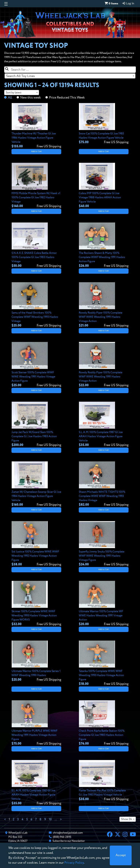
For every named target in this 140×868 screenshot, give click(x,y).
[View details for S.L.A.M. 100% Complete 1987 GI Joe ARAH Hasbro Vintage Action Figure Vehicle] (104, 425)
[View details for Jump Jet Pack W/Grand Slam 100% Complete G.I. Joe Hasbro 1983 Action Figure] (36, 425)
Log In (128, 3)
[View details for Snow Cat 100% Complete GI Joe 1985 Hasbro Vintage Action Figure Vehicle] (104, 124)
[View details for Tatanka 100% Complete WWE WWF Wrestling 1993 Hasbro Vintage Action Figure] (104, 663)
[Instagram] (125, 835)
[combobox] (70, 76)
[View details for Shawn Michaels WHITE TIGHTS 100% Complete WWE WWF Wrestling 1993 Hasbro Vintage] (104, 484)
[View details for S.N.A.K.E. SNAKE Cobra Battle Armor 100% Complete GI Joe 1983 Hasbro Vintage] (36, 245)
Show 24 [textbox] (126, 819)
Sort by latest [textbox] (14, 93)
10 (50, 820)
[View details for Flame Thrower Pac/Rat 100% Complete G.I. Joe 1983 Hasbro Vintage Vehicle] (104, 781)
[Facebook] (110, 835)
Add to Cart (36, 151)
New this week (31, 98)
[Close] (121, 855)
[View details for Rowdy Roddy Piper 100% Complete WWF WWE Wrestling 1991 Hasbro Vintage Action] (104, 305)
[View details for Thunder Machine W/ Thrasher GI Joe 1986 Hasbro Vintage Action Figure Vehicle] (36, 126)
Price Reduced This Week (67, 98)
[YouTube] (133, 835)
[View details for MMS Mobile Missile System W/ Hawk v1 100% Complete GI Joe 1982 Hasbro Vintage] (36, 186)
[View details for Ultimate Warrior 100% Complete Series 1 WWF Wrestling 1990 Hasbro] (36, 661)
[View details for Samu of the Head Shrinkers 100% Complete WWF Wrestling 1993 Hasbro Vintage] (36, 305)
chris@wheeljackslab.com (68, 833)
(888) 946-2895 (62, 837)
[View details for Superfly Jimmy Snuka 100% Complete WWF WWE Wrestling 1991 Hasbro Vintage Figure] (104, 544)
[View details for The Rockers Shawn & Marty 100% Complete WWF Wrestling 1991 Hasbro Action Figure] (104, 245)
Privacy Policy (74, 863)
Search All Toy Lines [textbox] (21, 76)
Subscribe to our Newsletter (69, 841)
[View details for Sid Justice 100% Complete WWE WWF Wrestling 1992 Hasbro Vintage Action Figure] (36, 544)
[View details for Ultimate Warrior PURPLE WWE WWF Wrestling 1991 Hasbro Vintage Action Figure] (36, 723)
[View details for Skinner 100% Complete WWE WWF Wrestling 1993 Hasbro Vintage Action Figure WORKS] (36, 604)
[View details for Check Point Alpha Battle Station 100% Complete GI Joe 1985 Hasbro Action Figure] (104, 723)
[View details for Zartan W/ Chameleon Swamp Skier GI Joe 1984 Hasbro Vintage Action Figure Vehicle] (36, 484)
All (10, 98)
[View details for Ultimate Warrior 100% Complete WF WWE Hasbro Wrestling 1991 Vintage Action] (104, 604)
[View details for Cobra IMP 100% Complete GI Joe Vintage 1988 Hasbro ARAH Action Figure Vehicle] (104, 186)
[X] (118, 835)
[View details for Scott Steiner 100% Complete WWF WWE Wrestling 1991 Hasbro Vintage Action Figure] (36, 365)
